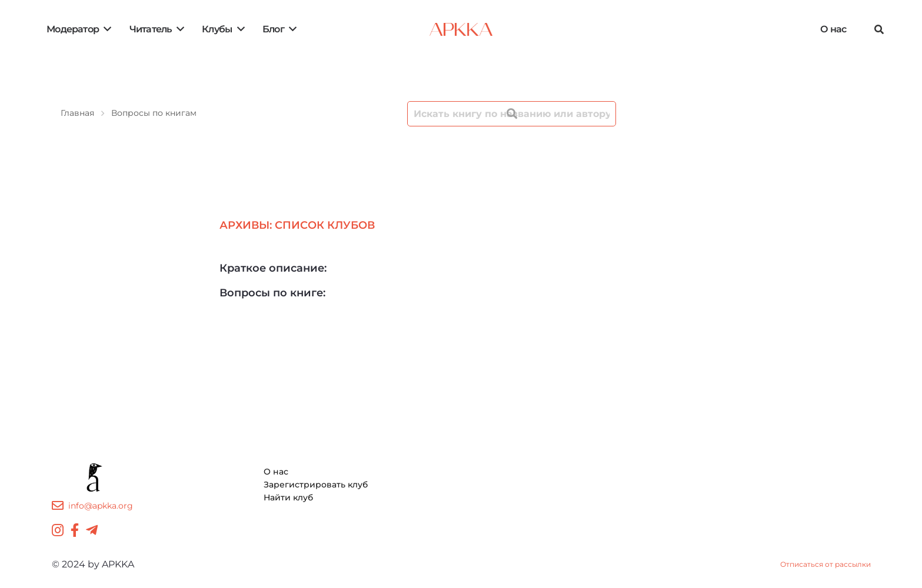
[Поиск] (879, 30)
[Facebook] (75, 530)
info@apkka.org (101, 506)
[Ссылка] (461, 29)
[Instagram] (58, 530)
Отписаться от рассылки (826, 564)
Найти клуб (288, 497)
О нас (276, 472)
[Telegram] (92, 530)
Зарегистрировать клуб (316, 485)
